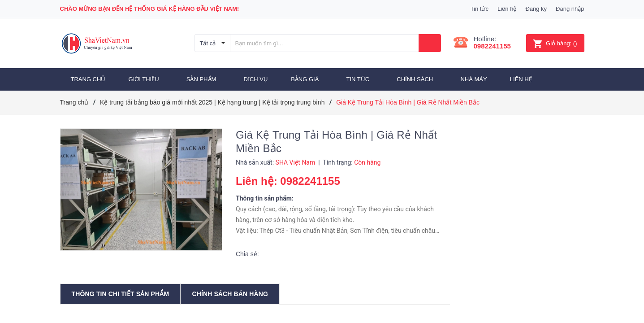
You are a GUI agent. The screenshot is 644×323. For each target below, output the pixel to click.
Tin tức (480, 9)
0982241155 (492, 46)
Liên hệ (507, 9)
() (555, 43)
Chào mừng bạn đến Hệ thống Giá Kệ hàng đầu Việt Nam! (150, 9)
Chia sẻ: (247, 254)
